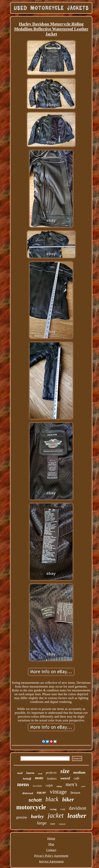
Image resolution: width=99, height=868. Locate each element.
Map (51, 844)
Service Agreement (51, 861)
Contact (51, 850)
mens (23, 784)
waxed (65, 778)
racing (53, 809)
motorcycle (31, 807)
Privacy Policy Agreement (51, 856)
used (40, 773)
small (20, 773)
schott (35, 800)
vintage (58, 792)
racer (41, 792)
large (42, 823)
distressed (28, 793)
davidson (78, 808)
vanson (62, 824)
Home (51, 838)
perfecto (51, 773)
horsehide (37, 786)
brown (75, 793)
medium (79, 772)
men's (71, 784)
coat (63, 809)
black (52, 799)
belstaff (27, 779)
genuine (22, 817)
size (65, 771)
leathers (52, 779)
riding (59, 786)
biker (68, 799)
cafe (77, 778)
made (83, 786)
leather (77, 816)
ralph (49, 785)
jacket (56, 815)
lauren (30, 773)
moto (39, 778)
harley (37, 816)
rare (53, 824)
